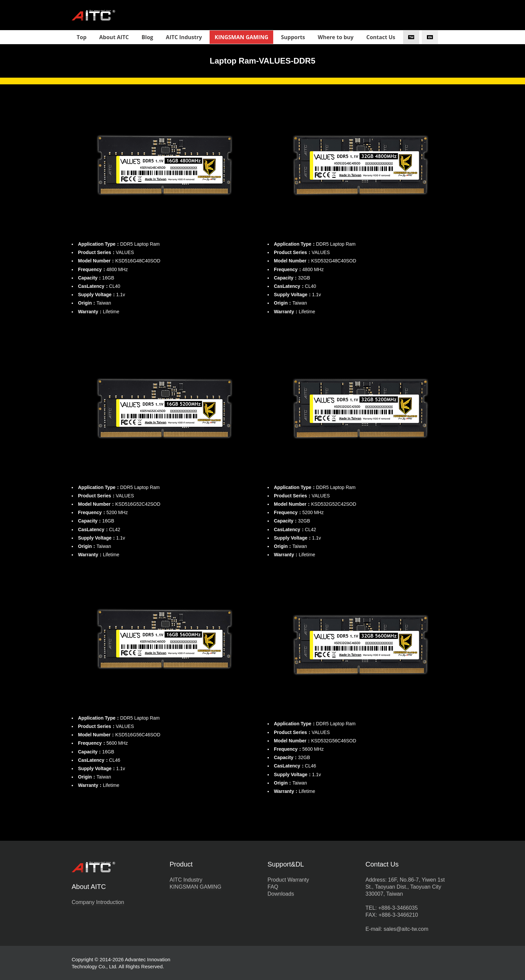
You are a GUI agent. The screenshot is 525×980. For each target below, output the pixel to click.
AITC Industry (186, 880)
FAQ (273, 887)
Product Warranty (288, 880)
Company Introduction (98, 902)
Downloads (281, 894)
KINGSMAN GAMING (196, 887)
